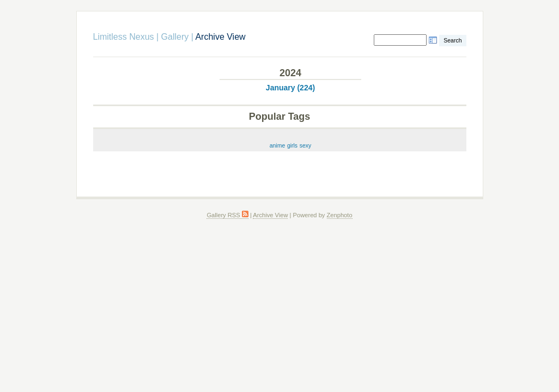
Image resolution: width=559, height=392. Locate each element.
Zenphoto (340, 215)
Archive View (270, 215)
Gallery (175, 37)
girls (292, 146)
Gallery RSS (227, 215)
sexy (306, 146)
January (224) (290, 88)
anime (278, 146)
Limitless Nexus (124, 37)
